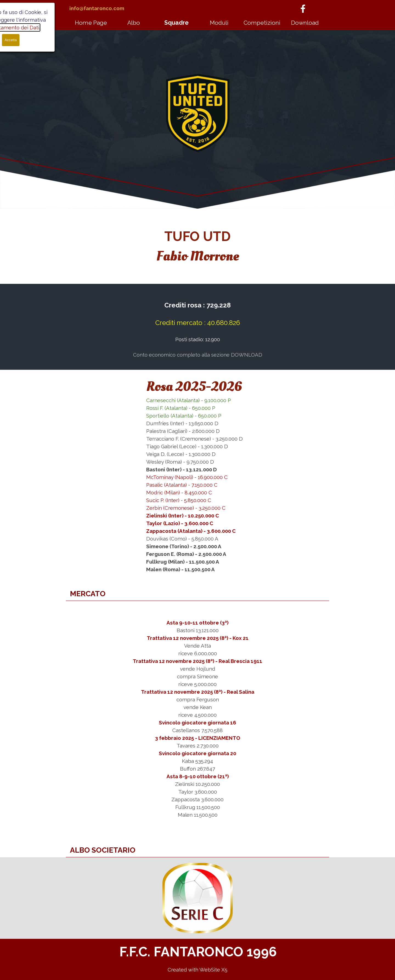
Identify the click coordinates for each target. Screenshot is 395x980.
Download (305, 23)
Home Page (91, 23)
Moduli (219, 23)
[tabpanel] (104, 8)
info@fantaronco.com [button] (97, 8)
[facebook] (303, 9)
